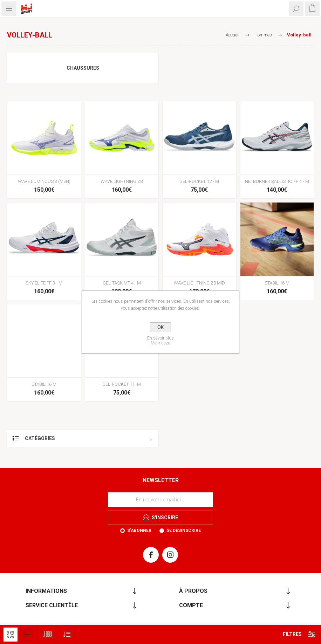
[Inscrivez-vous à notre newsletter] (160, 500)
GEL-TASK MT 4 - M (122, 283)
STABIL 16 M (277, 283)
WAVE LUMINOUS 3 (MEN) (44, 181)
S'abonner (139, 530)
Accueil (233, 35)
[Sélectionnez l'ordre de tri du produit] (67, 634)
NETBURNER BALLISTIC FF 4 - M (277, 181)
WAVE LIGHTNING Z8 (122, 181)
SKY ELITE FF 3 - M (44, 283)
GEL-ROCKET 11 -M (122, 384)
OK (160, 327)
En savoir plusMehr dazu (160, 341)
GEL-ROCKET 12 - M (199, 181)
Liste (26, 635)
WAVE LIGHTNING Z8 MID (199, 283)
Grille (11, 635)
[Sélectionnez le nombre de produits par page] (47, 634)
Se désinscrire (184, 530)
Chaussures (83, 68)
